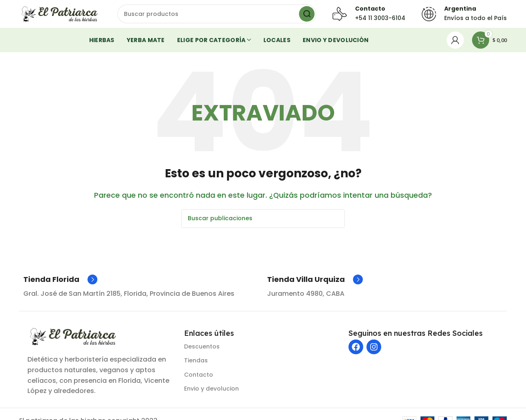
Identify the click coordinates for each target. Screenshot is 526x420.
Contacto (199, 379)
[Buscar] (217, 16)
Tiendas (196, 365)
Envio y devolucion (211, 393)
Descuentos (202, 351)
